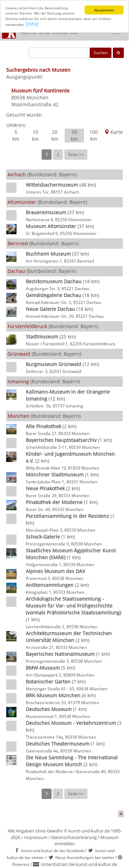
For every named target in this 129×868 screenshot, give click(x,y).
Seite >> (76, 154)
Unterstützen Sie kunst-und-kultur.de (79, 864)
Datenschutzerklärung (74, 837)
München (37, 97)
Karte (114, 132)
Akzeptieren (104, 10)
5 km (16, 135)
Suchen (101, 53)
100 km (94, 135)
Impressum (36, 837)
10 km (35, 135)
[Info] (32, 24)
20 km (55, 135)
